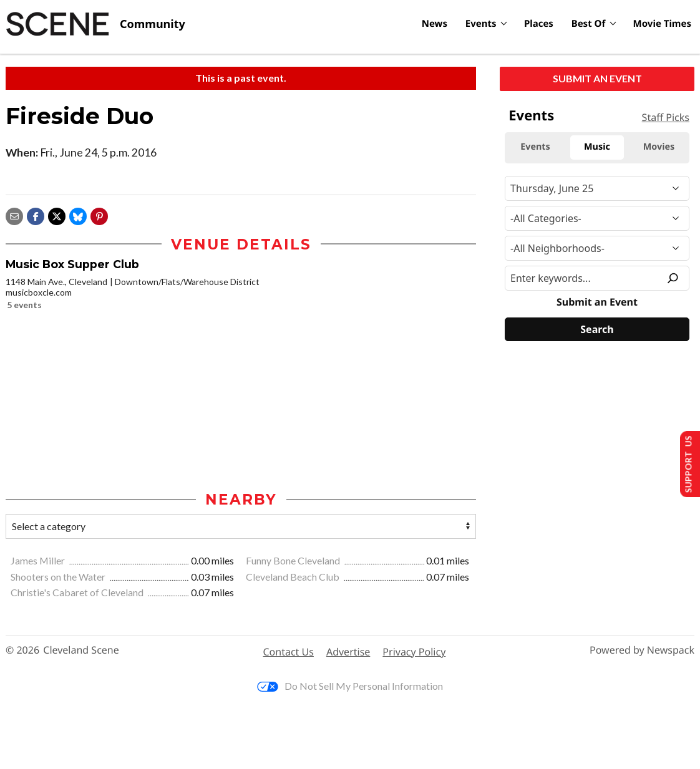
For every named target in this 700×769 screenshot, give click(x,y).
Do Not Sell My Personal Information (350, 687)
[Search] (597, 329)
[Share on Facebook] (36, 215)
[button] (99, 215)
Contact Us (289, 653)
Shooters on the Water (59, 577)
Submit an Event (597, 78)
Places (539, 24)
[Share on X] (57, 215)
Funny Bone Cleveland (294, 562)
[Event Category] (597, 218)
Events (481, 24)
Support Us (685, 463)
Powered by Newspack (642, 651)
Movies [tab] (659, 147)
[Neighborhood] (597, 248)
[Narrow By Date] (597, 188)
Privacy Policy (414, 653)
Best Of (589, 24)
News (435, 24)
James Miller (39, 562)
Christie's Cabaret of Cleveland (78, 593)
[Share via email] (14, 215)
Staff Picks (666, 117)
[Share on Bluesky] (78, 215)
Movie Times (662, 24)
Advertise (348, 653)
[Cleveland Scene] (95, 24)
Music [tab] (597, 147)
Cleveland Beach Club (294, 577)
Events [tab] (535, 147)
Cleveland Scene (81, 651)
